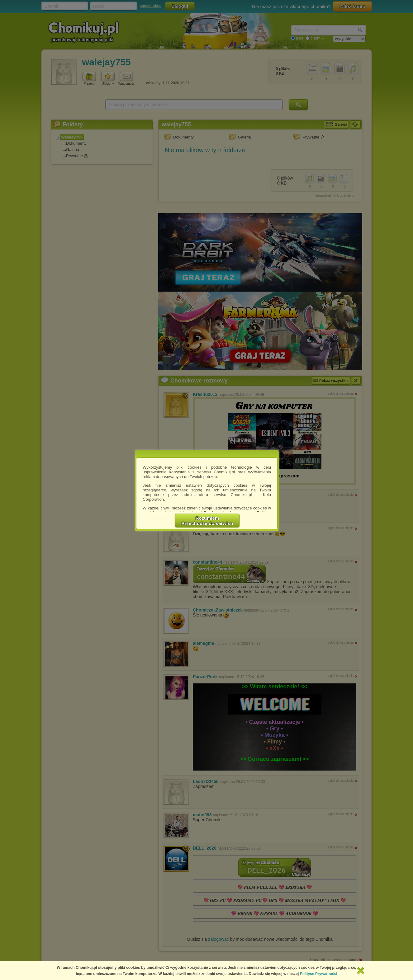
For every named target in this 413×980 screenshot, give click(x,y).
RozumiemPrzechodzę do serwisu (207, 521)
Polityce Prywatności (319, 974)
